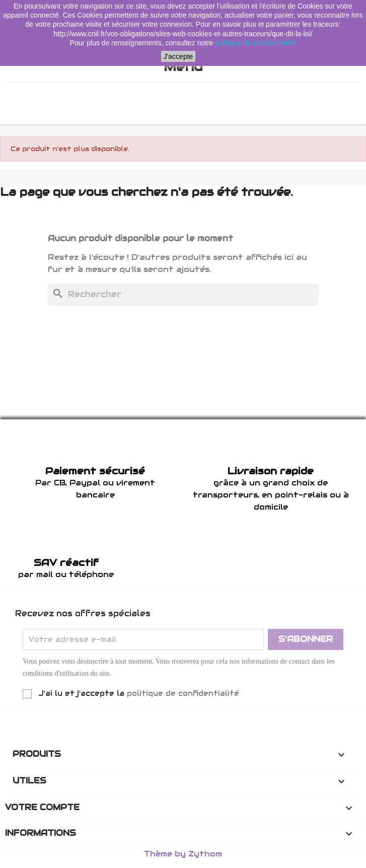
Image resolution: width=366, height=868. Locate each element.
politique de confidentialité (183, 693)
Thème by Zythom (183, 854)
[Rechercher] (183, 295)
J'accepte (178, 56)
